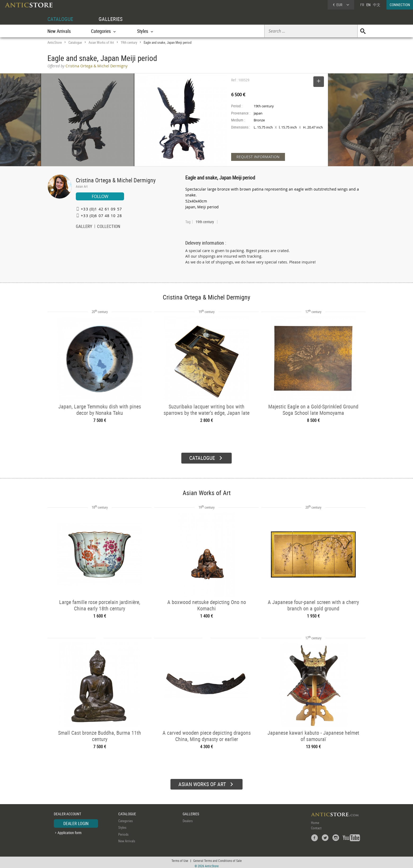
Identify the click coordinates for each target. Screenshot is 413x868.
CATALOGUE (60, 19)
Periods (123, 832)
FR (362, 5)
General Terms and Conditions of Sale (218, 859)
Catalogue (75, 42)
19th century (129, 42)
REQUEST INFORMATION (258, 157)
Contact (316, 826)
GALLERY (84, 227)
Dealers (188, 819)
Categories (126, 819)
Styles (122, 826)
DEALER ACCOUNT (67, 812)
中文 (377, 5)
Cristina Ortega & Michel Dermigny (116, 180)
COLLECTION (109, 227)
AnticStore (55, 42)
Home (315, 821)
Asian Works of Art (101, 42)
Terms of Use (180, 859)
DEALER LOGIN (76, 821)
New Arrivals (59, 31)
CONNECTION (400, 5)
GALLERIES (111, 19)
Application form (70, 831)
